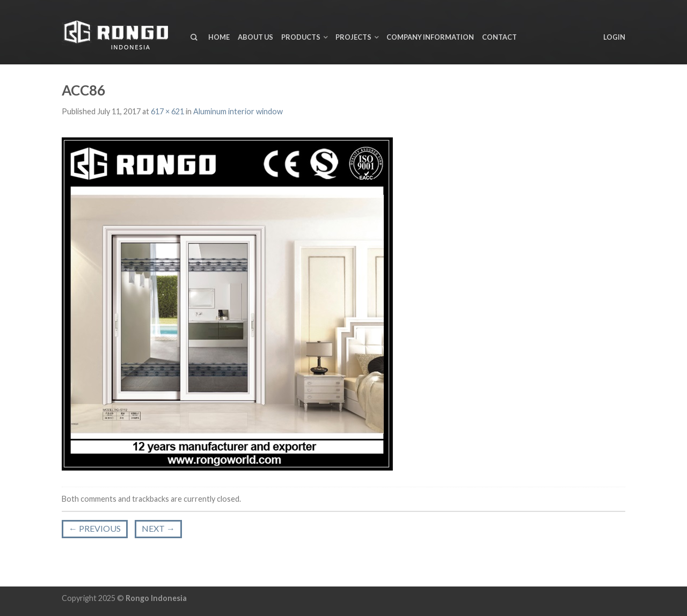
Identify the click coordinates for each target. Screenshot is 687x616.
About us (255, 37)
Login (614, 37)
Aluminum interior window (238, 111)
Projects (353, 37)
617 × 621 (167, 111)
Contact (499, 37)
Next (158, 528)
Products (301, 37)
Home (219, 37)
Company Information (430, 37)
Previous (95, 528)
